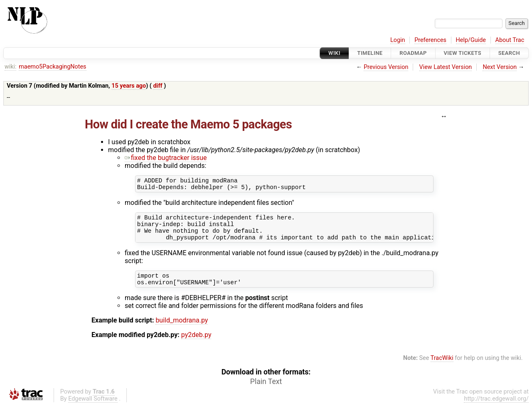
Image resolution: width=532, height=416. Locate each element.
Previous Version (386, 67)
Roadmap (413, 53)
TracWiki (442, 368)
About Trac (510, 40)
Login (398, 40)
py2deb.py (196, 345)
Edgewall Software (93, 409)
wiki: (11, 67)
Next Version (500, 67)
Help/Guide (471, 40)
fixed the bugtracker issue (166, 158)
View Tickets (463, 53)
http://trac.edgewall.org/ (496, 409)
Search (509, 53)
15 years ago (129, 86)
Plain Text (266, 391)
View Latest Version (446, 67)
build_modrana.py (182, 330)
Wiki (334, 53)
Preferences (430, 40)
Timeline (370, 53)
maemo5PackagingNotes (52, 67)
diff (158, 86)
